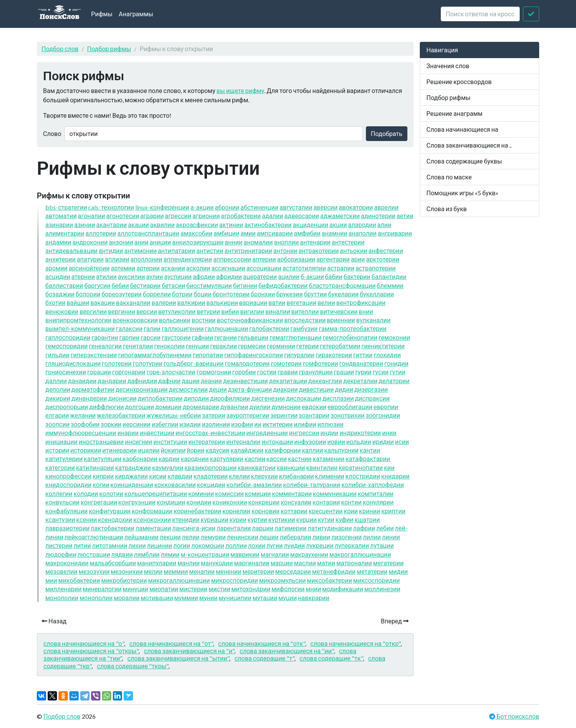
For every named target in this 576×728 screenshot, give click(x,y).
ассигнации (228, 268)
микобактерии (79, 580)
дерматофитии (93, 389)
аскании (173, 268)
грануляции (316, 372)
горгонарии (129, 372)
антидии (111, 250)
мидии (398, 571)
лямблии (147, 554)
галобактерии (269, 328)
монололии (62, 598)
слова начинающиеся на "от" (171, 643)
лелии (191, 537)
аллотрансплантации (148, 233)
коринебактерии (197, 511)
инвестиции (157, 433)
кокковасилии (175, 484)
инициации (61, 441)
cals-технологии (111, 207)
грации (344, 372)
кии (389, 467)
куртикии (282, 519)
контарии (326, 502)
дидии (344, 389)
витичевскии (339, 311)
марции (282, 563)
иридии (383, 441)
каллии (312, 450)
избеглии (165, 424)
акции (338, 225)
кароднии (195, 459)
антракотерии (319, 250)
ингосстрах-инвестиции (210, 433)
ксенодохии (115, 519)
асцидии (58, 276)
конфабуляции (66, 511)
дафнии (169, 381)
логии (182, 545)
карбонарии (140, 459)
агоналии (91, 216)
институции (170, 441)
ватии (277, 302)
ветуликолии (177, 311)
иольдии (359, 441)
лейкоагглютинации (94, 537)
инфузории (310, 441)
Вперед (395, 621)
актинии (231, 225)
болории (88, 294)
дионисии (122, 398)
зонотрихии (348, 415)
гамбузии (304, 328)
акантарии (111, 225)
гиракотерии (334, 355)
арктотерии (383, 259)
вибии (230, 311)
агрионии (206, 216)
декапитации (288, 381)
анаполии (363, 233)
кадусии (217, 450)
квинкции (291, 467)
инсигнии (138, 441)
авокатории (356, 207)
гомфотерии (320, 363)
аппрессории (232, 259)
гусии (380, 372)
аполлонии (146, 259)
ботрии (182, 294)
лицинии (160, 545)
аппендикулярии (188, 259)
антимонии (141, 250)
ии (258, 424)
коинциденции (132, 484)
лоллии (236, 545)
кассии (277, 459)
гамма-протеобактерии (353, 328)
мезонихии (127, 571)
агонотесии (123, 216)
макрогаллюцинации (360, 554)
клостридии (363, 476)
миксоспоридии (376, 580)
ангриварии (395, 233)
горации (99, 372)
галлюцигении (183, 328)
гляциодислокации (73, 363)
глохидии (387, 355)
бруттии (315, 294)
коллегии (59, 493)
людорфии (61, 554)
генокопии (170, 346)
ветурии (208, 311)
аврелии (386, 207)
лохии (257, 545)
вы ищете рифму (241, 90)
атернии (83, 276)
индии (329, 433)
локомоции (208, 545)
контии (351, 502)
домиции (168, 407)
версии (147, 311)
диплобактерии (160, 398)
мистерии (193, 589)
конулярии (378, 502)
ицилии (149, 450)
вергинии (121, 311)
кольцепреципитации (156, 493)
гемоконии (394, 337)
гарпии (129, 337)
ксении (87, 519)
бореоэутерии (122, 294)
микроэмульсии (282, 580)
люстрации (94, 554)
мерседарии (293, 571)
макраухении (309, 554)
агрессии (178, 216)
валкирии (191, 302)
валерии (164, 302)
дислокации (304, 398)
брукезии (289, 294)
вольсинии (175, 320)
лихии (137, 545)
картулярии (226, 459)
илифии (305, 424)
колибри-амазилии (254, 484)
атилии (106, 276)
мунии (208, 598)
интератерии (207, 441)
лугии (274, 545)
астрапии (341, 268)
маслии (305, 563)
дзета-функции (250, 389)
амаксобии (196, 233)
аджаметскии (340, 216)
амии (248, 233)
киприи (103, 476)
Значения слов (448, 66)
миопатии (164, 589)
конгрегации (99, 502)
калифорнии (283, 450)
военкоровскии (135, 320)
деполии (58, 389)
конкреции (264, 502)
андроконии (90, 242)
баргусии (97, 285)
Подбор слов (60, 49)
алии (384, 225)
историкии (86, 450)
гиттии (363, 355)
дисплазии (338, 398)
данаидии (82, 381)
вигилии (252, 311)
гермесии (252, 346)
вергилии (93, 311)
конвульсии (62, 502)
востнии (203, 320)
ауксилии (131, 276)
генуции (197, 346)
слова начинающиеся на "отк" (262, 643)
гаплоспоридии (68, 337)
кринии (370, 511)
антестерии (348, 242)
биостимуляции (209, 285)
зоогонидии (383, 415)
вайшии (78, 302)
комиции (258, 493)
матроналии (354, 563)
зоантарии (314, 415)
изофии (242, 424)
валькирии (222, 302)
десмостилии (188, 389)
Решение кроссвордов (459, 82)
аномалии (258, 242)
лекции (170, 537)
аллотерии (101, 233)
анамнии (335, 233)
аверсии (326, 207)
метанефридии (334, 571)
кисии (158, 476)
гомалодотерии (247, 363)
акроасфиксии (197, 225)
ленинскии (242, 537)
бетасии (173, 285)
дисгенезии (268, 398)
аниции (160, 242)
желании (83, 415)
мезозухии (94, 571)
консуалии (296, 502)
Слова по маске (449, 177)
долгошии (139, 407)
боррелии (157, 294)
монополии (96, 598)
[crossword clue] (480, 14)
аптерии (264, 259)
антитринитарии (248, 250)
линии (391, 537)
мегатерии (389, 563)
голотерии (117, 363)
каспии (255, 459)
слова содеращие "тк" (331, 658)
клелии (239, 476)
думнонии (286, 407)
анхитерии (60, 259)
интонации (277, 441)
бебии (120, 285)
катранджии (133, 467)
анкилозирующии (198, 242)
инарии (128, 433)
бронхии (263, 294)
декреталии (360, 381)
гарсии (151, 337)
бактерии (357, 276)
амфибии (307, 233)
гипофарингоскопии (253, 355)
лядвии (122, 554)
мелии (153, 571)
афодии (204, 276)
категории (60, 467)
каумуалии (168, 467)
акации (138, 225)
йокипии (173, 450)
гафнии (203, 337)
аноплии (286, 242)
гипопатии (208, 355)
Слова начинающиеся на (462, 129)
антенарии (315, 242)
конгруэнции (137, 502)
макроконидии (67, 563)
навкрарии (314, 598)
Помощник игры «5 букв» (462, 193)
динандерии (89, 398)
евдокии (314, 407)
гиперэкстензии (94, 355)
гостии (267, 372)
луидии (294, 545)
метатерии (372, 571)
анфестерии (385, 250)
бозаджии (60, 294)
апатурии (90, 259)
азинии (85, 225)
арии (358, 259)
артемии (123, 268)
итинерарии (120, 450)
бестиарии (146, 285)
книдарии (395, 476)
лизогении (347, 537)
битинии (245, 285)
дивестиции (316, 389)
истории (57, 450)
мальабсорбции (113, 563)
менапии (202, 571)
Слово (52, 133)
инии (389, 433)
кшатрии (367, 519)
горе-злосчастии (171, 372)
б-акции (312, 276)
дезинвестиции (245, 381)
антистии (210, 250)
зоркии (111, 424)
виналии (278, 311)
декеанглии (325, 381)
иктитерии (278, 424)
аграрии (152, 216)
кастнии (300, 459)
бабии (334, 276)
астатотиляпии (304, 268)
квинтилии (322, 467)
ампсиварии (275, 233)
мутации (265, 598)
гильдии (57, 355)
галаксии (129, 328)
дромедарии (201, 407)
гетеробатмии (340, 346)
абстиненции (259, 207)
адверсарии (302, 216)
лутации (382, 545)
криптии (393, 511)
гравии (288, 372)
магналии (275, 554)
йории (196, 450)
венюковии (62, 311)
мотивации (157, 598)
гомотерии (286, 363)
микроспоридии (235, 580)
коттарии (294, 511)
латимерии (291, 528)
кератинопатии (361, 467)
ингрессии (304, 433)
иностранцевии (101, 441)
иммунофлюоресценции (81, 433)
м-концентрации (205, 554)
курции (306, 519)
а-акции (202, 207)
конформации (152, 511)
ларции (263, 528)
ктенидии (186, 519)
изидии (190, 424)
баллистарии (64, 285)
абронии (227, 207)
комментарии (292, 493)
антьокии (354, 250)
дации (191, 381)
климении (330, 476)
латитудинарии (330, 528)
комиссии (229, 493)
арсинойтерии (89, 268)
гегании (226, 337)
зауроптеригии (248, 415)
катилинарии (95, 467)
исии (402, 441)
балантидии (389, 276)
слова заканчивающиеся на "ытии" (178, 658)
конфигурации (110, 511)
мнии (314, 589)
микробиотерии (124, 580)
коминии (201, 493)
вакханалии (133, 302)
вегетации (301, 302)
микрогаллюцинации (179, 580)
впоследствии (305, 320)
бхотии (55, 302)
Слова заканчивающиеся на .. (469, 145)
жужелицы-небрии (174, 415)
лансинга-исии (194, 528)
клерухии (264, 476)
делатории (394, 381)
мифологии (288, 589)
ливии (321, 537)
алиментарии (65, 233)
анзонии (121, 242)
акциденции (310, 225)
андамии (58, 242)
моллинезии (382, 589)
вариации (253, 302)
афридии (229, 276)
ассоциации (264, 268)
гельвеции (253, 337)
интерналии (243, 441)
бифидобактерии (283, 285)
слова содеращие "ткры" (133, 666)
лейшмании (141, 537)
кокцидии (211, 484)
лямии (170, 554)
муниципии (235, 598)
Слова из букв (447, 209)
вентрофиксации (361, 302)
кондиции (171, 502)
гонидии (397, 363)
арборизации (296, 259)
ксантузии (60, 519)
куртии (258, 519)
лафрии (364, 528)
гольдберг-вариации (194, 363)
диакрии (285, 389)
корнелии (236, 511)
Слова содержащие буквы (464, 161)
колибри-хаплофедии (373, 484)
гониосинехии (66, 372)
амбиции (226, 233)
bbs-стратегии (66, 207)
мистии (219, 589)
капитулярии (64, 459)
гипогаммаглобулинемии (155, 355)
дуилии (260, 407)
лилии (372, 537)
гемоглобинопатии (350, 337)
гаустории (176, 337)
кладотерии (210, 476)
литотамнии (110, 545)
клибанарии (297, 476)
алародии (362, 225)
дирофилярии (230, 398)
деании (211, 381)
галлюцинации (226, 328)
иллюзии (330, 424)
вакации (103, 302)
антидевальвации (72, 250)
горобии (244, 372)
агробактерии (241, 216)
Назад (54, 621)
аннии (234, 242)
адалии (273, 216)
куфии (345, 519)
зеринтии (284, 415)
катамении (329, 459)
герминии (281, 346)
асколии (198, 268)
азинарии (59, 225)
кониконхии (230, 502)
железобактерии (121, 415)
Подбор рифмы (109, 49)
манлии (189, 563)
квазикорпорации (210, 467)
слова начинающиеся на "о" (84, 643)
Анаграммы (136, 14)
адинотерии (378, 216)
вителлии (305, 311)
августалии (296, 207)
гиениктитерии (383, 346)
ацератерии (260, 276)
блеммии (390, 285)
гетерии (307, 346)
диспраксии (373, 398)
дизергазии (371, 389)
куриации (215, 519)
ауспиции (178, 276)
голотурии (147, 363)
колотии (111, 493)
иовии (336, 441)
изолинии (216, 424)
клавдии (180, 476)
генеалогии (105, 346)
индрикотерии (360, 433)
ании (141, 242)
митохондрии (251, 589)
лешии (269, 537)
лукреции (320, 545)
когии (101, 484)
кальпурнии (341, 450)
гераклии (223, 346)
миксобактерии (329, 580)
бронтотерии (231, 294)
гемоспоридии (66, 346)
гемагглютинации (296, 337)
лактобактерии (112, 528)
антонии (285, 250)
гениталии (138, 346)
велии (326, 302)
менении (229, 571)
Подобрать (387, 133)
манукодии (217, 563)
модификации (342, 589)
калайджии (247, 450)
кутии (326, 519)
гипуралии (299, 355)
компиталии (376, 493)
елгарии (57, 415)
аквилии (162, 225)
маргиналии (252, 563)
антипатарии (176, 250)
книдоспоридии (68, 484)
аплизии (117, 259)
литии (82, 545)
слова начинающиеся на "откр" (356, 643)
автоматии (61, 216)
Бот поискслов (517, 716)
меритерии (259, 571)
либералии (295, 537)
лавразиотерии (67, 528)
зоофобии (85, 424)
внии (366, 311)
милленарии (63, 589)
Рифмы (102, 14)
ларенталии (234, 528)
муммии (186, 598)
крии (351, 511)
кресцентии (326, 511)
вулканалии (373, 320)
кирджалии (131, 476)
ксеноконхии (152, 519)
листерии (59, 545)
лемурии (213, 537)
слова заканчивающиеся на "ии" (286, 651)
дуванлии (234, 407)
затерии (214, 415)
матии (326, 563)
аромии (56, 268)
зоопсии (57, 424)
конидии (199, 502)
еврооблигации (350, 407)
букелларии (377, 294)
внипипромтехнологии (78, 320)
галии (152, 328)
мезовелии (61, 571)
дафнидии (142, 381)
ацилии (289, 276)
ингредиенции (267, 433)
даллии (56, 381)
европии (386, 407)
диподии (196, 398)
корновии (266, 511)
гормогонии (214, 372)
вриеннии (341, 320)
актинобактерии (268, 225)
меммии (176, 571)
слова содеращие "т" (264, 658)
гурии (364, 372)
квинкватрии (257, 467)
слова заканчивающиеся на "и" (189, 651)
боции (203, 294)
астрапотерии (376, 268)
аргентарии (333, 259)
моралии (126, 598)
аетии (405, 216)
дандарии (112, 381)
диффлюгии (107, 407)
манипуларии (157, 563)
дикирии (58, 398)
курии (238, 519)
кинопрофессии (68, 476)
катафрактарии (368, 459)
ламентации (153, 528)
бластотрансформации (342, 285)
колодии (86, 493)
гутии (397, 372)
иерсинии (136, 424)
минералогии (102, 589)
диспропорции (67, 407)
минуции (136, 589)
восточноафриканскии (250, 320)
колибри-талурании (311, 484)
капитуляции (103, 459)
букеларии (343, 294)
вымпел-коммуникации (80, 328)
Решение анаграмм (454, 113)
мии (51, 580)
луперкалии (352, 545)
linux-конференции (162, 207)
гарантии (105, 337)
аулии (155, 276)
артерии (148, 268)
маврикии (245, 554)
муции (287, 598)
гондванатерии (361, 363)
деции (218, 389)
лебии (385, 528)
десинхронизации (141, 389)
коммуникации (335, 493)
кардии (169, 459)
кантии (370, 450)
